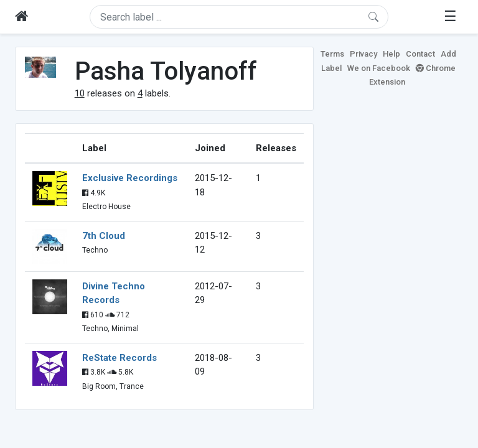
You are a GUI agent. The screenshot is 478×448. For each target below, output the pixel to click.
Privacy (363, 54)
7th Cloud (104, 236)
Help (391, 54)
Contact (420, 54)
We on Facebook (379, 68)
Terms (332, 54)
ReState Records (119, 358)
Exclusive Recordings (130, 178)
